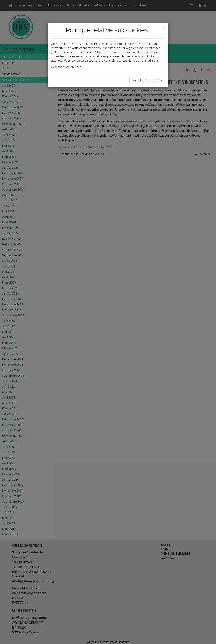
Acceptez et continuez (147, 80)
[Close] (164, 28)
